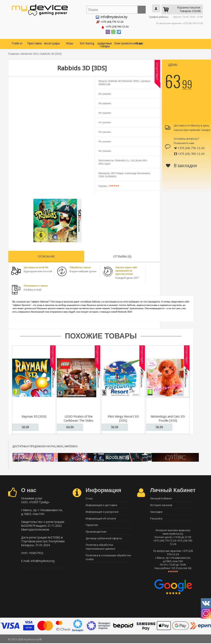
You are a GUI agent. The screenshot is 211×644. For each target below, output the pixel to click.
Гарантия (92, 526)
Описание (46, 255)
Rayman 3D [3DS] (34, 415)
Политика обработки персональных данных (100, 549)
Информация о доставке (101, 505)
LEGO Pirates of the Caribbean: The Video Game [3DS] (79, 420)
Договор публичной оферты (104, 540)
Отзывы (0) (122, 255)
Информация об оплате (101, 519)
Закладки (156, 512)
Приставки (34, 42)
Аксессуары (52, 42)
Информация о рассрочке (102, 512)
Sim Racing (87, 42)
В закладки (181, 165)
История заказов (161, 505)
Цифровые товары (105, 44)
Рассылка (156, 519)
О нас (140, 42)
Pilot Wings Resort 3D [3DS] (123, 418)
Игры (69, 42)
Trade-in (17, 42)
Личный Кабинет (161, 498)
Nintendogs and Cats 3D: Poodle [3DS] (168, 418)
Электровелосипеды (122, 42)
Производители (96, 533)
